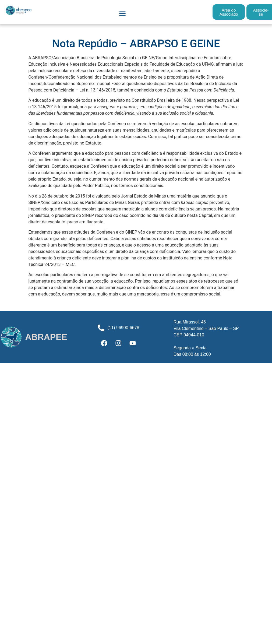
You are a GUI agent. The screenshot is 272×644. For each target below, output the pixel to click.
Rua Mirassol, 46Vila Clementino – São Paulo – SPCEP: (206, 328)
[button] (122, 13)
